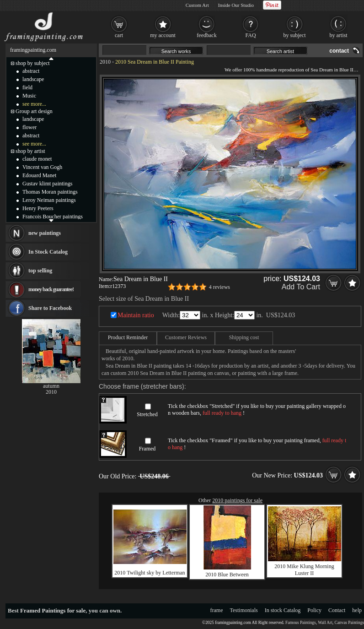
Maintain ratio (136, 315)
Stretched (147, 414)
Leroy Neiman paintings (49, 200)
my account (163, 35)
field (27, 87)
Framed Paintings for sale (53, 610)
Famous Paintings (301, 623)
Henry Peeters (38, 208)
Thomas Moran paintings (50, 192)
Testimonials (244, 610)
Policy (314, 610)
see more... (34, 104)
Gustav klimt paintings (47, 184)
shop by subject (33, 63)
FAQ (250, 35)
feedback (206, 35)
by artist (339, 35)
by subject (295, 35)
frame (217, 610)
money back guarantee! (51, 289)
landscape (33, 79)
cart (119, 35)
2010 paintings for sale (237, 500)
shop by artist (30, 151)
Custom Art (197, 5)
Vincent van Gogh (42, 167)
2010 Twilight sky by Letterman (150, 573)
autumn (51, 386)
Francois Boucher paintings (53, 217)
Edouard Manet (39, 175)
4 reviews (219, 287)
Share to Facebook (50, 308)
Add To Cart (301, 287)
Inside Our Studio (236, 5)
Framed (147, 449)
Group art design (34, 111)
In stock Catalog (283, 610)
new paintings (45, 233)
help (357, 610)
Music (29, 96)
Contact (337, 610)
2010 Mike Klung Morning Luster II (304, 570)
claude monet (37, 159)
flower (29, 127)
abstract (31, 71)
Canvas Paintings (349, 623)
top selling (40, 271)
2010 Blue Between (227, 575)
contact (339, 51)
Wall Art (325, 623)
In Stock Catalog (48, 252)
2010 (105, 62)
